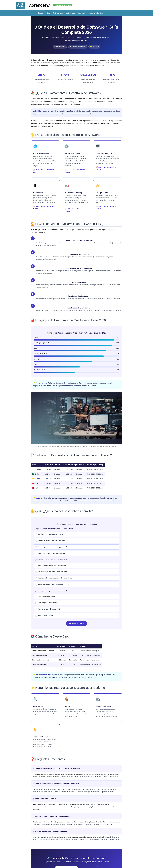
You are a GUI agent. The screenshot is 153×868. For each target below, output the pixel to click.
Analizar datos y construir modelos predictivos (54, 578)
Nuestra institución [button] (96, 13)
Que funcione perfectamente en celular (51, 554)
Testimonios (82, 13)
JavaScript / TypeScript (45, 597)
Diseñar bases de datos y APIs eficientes (51, 572)
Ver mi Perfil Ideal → (76, 623)
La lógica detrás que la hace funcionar (50, 541)
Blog (48, 13)
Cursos (41, 13)
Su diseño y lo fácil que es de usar (49, 534)
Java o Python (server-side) (47, 603)
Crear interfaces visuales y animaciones (51, 565)
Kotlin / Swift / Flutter (44, 616)
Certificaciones (58, 13)
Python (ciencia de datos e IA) (47, 609)
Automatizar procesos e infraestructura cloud (53, 585)
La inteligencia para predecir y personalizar (52, 547)
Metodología (70, 13)
